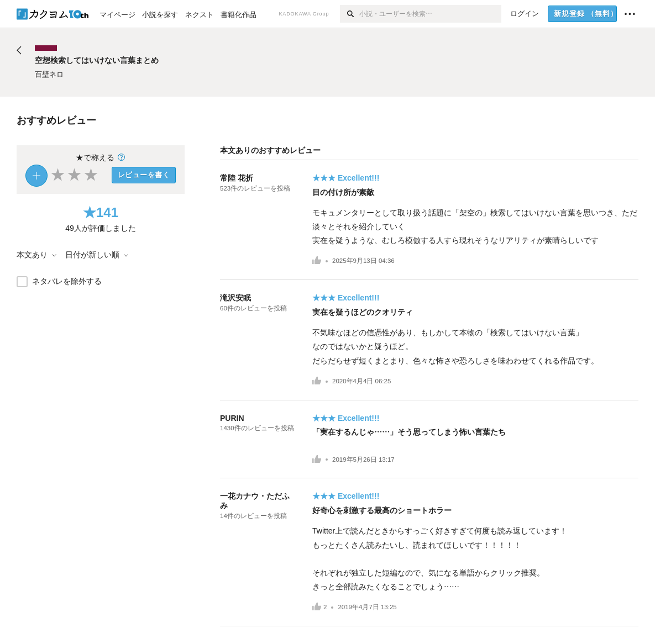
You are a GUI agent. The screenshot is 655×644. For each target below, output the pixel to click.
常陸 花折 (237, 178)
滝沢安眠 (235, 298)
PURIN (232, 418)
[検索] (350, 14)
